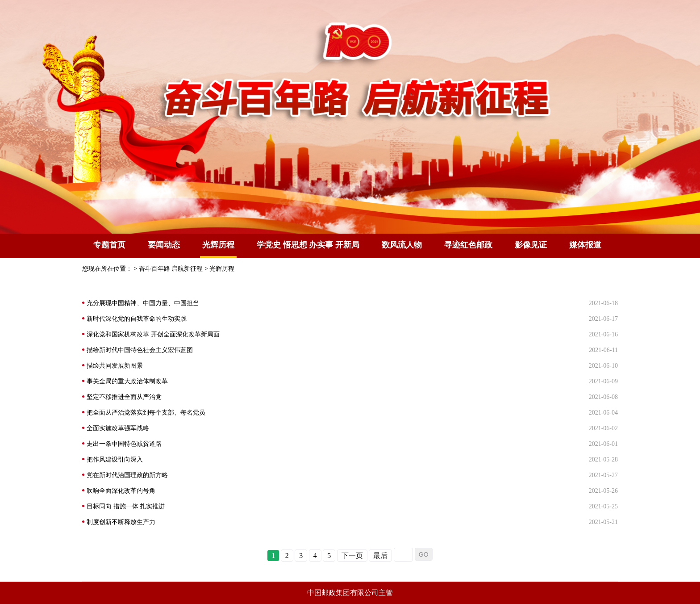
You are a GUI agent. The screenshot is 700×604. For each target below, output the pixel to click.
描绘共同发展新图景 (115, 366)
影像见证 (531, 245)
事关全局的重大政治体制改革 (127, 381)
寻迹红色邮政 (468, 245)
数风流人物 (402, 245)
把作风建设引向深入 (115, 459)
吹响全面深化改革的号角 (121, 491)
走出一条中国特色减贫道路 (124, 444)
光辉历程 (222, 269)
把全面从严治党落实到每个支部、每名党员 (146, 413)
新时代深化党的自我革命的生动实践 (137, 319)
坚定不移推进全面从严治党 (124, 397)
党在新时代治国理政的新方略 (127, 475)
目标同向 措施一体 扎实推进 (126, 506)
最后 (380, 556)
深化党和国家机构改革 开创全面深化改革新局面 (153, 334)
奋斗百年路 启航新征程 (171, 269)
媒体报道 (585, 245)
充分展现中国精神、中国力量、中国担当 (143, 303)
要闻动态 (164, 245)
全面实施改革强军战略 (118, 428)
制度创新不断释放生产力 (121, 522)
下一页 (352, 556)
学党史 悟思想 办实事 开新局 (308, 245)
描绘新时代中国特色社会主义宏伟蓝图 (140, 350)
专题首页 (109, 245)
